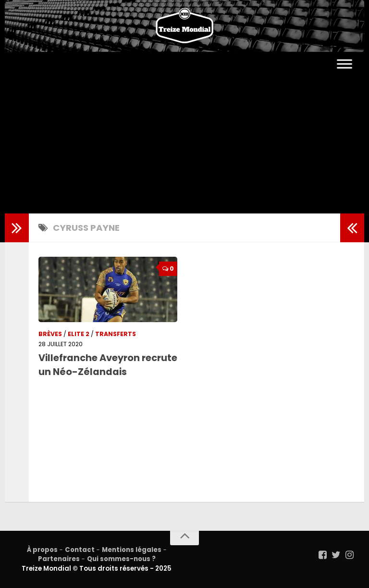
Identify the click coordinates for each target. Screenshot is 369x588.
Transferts (116, 334)
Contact (80, 550)
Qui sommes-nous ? (121, 559)
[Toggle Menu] (344, 64)
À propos (42, 550)
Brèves (50, 334)
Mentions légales (132, 550)
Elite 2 (79, 334)
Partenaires (59, 559)
